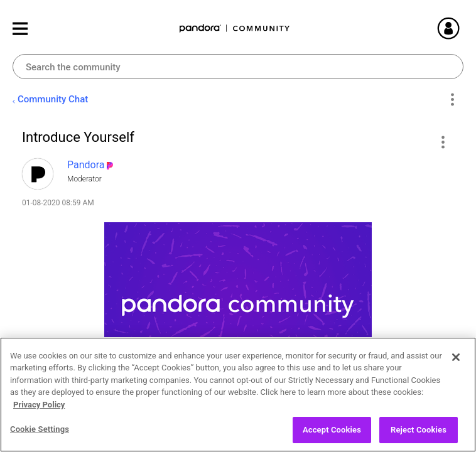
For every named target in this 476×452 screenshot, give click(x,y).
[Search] (238, 67)
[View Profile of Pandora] (86, 165)
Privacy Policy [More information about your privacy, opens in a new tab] (39, 405)
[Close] (456, 357)
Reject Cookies (419, 430)
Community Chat (53, 99)
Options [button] (452, 100)
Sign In (463, 28)
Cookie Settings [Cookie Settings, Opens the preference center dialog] (40, 429)
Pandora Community (235, 29)
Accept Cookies (332, 430)
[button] (442, 142)
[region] (238, 395)
